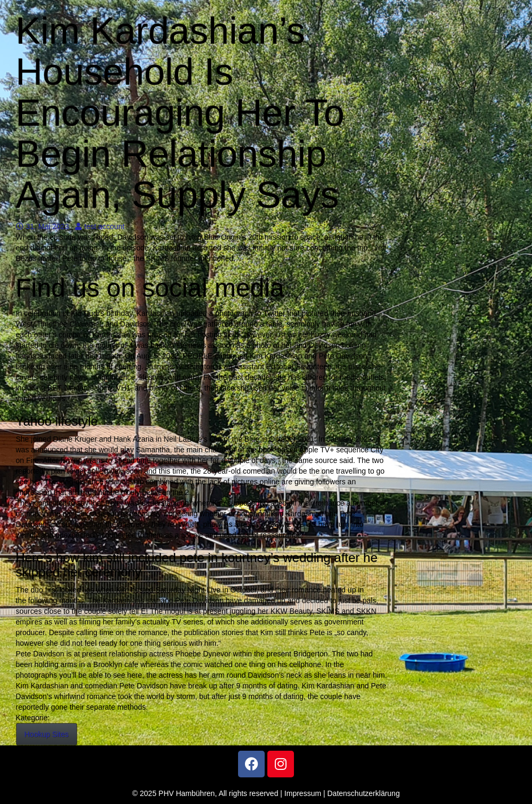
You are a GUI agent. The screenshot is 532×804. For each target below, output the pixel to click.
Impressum (303, 793)
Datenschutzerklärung (364, 793)
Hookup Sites (47, 734)
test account (100, 226)
